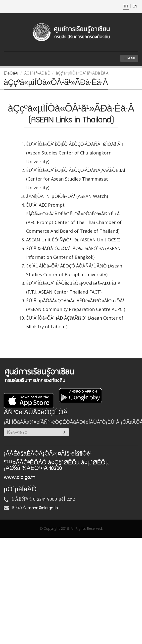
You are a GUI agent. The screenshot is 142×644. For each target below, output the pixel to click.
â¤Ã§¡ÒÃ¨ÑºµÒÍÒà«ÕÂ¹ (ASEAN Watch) (67, 196)
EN (135, 6)
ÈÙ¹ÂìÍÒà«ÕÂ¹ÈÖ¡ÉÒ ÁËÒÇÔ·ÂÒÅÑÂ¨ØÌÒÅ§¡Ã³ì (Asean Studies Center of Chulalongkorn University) (74, 153)
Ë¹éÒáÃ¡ (11, 73)
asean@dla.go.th (43, 508)
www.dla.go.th (20, 477)
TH (126, 6)
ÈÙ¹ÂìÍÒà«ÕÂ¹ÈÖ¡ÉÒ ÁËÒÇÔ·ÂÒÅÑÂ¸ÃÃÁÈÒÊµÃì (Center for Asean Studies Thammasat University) (76, 179)
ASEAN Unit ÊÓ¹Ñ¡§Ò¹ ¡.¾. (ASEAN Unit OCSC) (73, 240)
